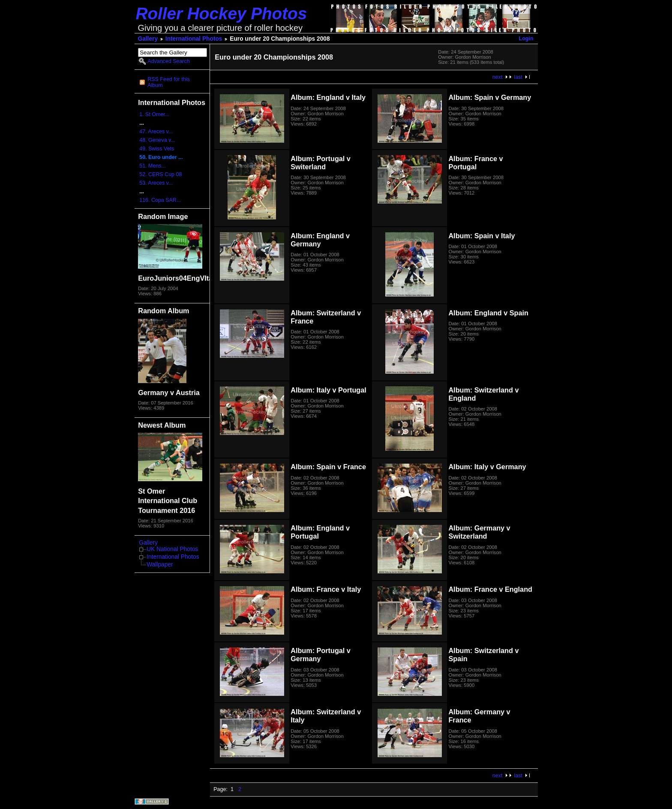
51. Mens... (153, 166)
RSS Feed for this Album (168, 82)
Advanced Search (168, 61)
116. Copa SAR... (160, 200)
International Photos (194, 39)
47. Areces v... (156, 132)
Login (526, 39)
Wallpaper (160, 565)
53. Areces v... (156, 183)
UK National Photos (172, 549)
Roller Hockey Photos (222, 13)
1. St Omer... (154, 114)
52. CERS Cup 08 (160, 174)
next (498, 77)
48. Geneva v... (157, 140)
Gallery (148, 39)
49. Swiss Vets (157, 149)
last (518, 77)
